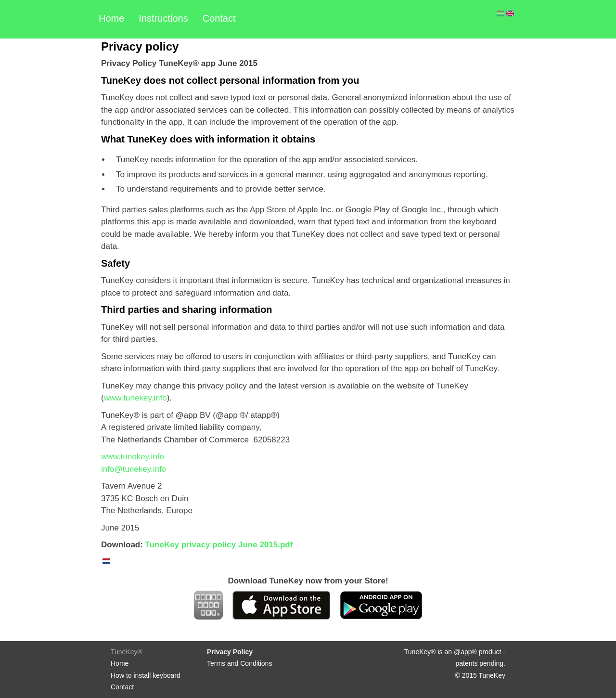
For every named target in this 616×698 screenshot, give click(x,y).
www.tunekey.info (135, 398)
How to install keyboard (146, 675)
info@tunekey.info (134, 469)
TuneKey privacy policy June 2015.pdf (219, 545)
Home (111, 18)
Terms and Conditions (239, 663)
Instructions (163, 18)
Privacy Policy (230, 652)
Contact (219, 18)
